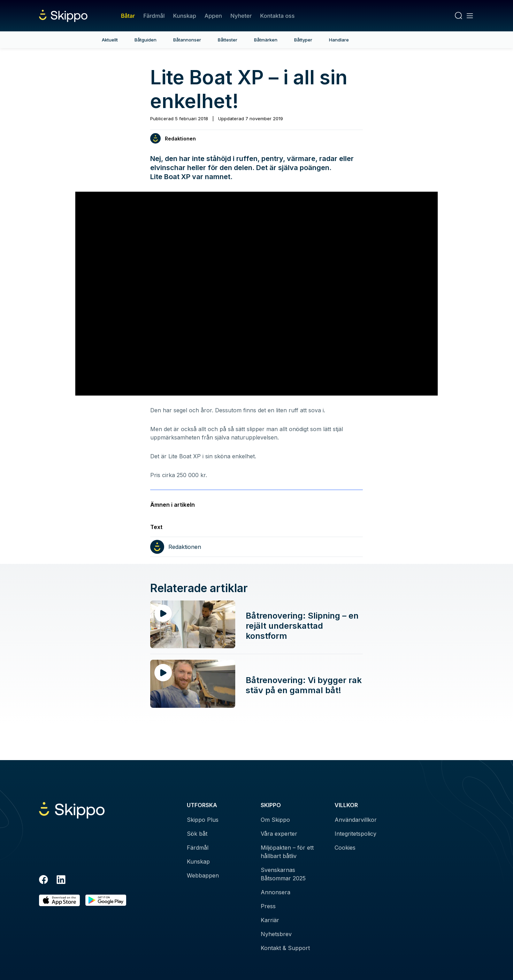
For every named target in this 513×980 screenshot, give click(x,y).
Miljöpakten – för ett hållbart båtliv (287, 852)
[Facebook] (44, 881)
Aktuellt (110, 40)
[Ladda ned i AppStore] (59, 900)
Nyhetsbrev (276, 934)
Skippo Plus (203, 820)
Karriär (270, 920)
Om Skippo (275, 820)
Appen (213, 16)
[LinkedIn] (61, 881)
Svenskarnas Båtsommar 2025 (283, 874)
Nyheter (241, 16)
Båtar (128, 16)
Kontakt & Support (285, 948)
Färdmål (154, 16)
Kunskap (185, 16)
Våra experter (279, 834)
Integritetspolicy (355, 834)
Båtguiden (146, 40)
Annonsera (275, 892)
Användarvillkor (356, 820)
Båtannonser (187, 40)
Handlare (339, 40)
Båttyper (303, 40)
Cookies (345, 848)
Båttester (228, 40)
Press (268, 906)
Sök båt (197, 834)
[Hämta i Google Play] (106, 900)
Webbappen (203, 875)
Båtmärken (266, 40)
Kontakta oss (277, 16)
